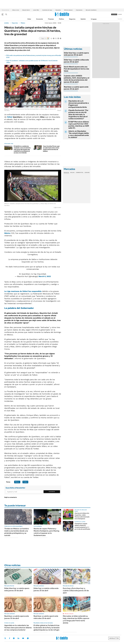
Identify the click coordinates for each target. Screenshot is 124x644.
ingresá (120, 14)
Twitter (5, 638)
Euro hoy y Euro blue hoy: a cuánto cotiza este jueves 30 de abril (76, 591)
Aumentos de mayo (47, 10)
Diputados (58, 10)
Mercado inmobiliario (91, 10)
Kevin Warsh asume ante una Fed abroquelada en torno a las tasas (76, 69)
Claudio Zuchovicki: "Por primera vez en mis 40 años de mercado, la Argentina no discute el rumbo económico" (78, 114)
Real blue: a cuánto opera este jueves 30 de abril (76, 88)
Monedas (66, 172)
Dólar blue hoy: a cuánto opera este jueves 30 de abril (76, 54)
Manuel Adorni (26, 10)
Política (61, 19)
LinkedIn (18, 638)
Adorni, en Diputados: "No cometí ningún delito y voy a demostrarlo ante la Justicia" (79, 134)
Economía (40, 19)
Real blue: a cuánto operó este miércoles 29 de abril (46, 617)
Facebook (10, 638)
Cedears (87, 172)
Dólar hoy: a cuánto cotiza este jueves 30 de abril (76, 61)
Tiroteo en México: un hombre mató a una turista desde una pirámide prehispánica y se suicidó (17, 532)
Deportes (15, 23)
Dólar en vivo (16, 10)
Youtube (23, 638)
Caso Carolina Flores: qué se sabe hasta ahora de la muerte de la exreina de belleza (51, 149)
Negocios (72, 19)
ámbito (7, 23)
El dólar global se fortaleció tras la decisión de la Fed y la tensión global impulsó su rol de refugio (47, 628)
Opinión (83, 19)
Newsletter (120, 19)
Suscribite (52, 492)
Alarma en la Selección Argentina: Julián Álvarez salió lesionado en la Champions (82, 516)
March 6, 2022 (45, 276)
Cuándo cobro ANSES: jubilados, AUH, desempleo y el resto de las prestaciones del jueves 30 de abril (77, 79)
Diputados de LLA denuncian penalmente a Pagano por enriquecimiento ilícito (79, 104)
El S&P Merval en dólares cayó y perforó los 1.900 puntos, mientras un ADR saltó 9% (79, 125)
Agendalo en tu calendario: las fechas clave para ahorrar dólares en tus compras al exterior (18, 628)
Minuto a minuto (69, 614)
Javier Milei (36, 10)
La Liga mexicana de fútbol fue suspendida (23, 291)
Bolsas (72, 172)
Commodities (80, 172)
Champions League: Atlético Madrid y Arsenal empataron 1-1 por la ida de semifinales (82, 526)
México (23, 23)
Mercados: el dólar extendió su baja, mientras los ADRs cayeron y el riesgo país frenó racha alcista (76, 619)
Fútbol (25, 482)
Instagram (14, 638)
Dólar (29, 19)
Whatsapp (28, 638)
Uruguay (94, 19)
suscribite (114, 14)
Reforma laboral (68, 10)
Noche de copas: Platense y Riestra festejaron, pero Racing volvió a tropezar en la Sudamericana (46, 532)
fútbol (10, 117)
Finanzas (51, 19)
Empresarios (79, 10)
